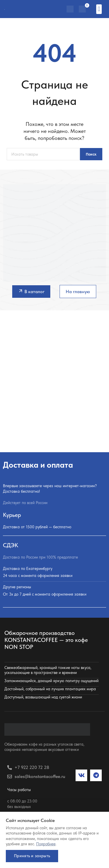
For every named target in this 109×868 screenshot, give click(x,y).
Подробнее (46, 844)
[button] (99, 9)
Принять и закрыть (32, 856)
